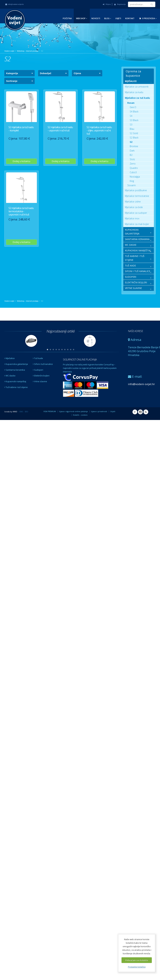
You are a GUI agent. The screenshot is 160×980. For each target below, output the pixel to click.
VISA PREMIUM (50, 411)
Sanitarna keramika (15, 370)
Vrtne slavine (40, 381)
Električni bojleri (41, 376)
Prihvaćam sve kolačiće (137, 960)
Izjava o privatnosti (99, 411)
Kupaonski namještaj (15, 381)
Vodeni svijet (9, 51)
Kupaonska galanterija (16, 364)
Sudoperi (38, 370)
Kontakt (130, 18)
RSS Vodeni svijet (146, 412)
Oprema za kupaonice (133, 73)
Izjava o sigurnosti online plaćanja (73, 411)
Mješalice (9, 358)
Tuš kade (38, 358)
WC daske (10, 376)
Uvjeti (118, 18)
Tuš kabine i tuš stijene (16, 387)
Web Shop (82, 18)
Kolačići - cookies (80, 415)
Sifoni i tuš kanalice (43, 364)
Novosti (96, 18)
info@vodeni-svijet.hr (14, 4)
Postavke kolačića (137, 967)
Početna (67, 18)
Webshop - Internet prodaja (28, 51)
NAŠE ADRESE (135, 331)
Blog (108, 18)
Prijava (107, 4)
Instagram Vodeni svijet (140, 412)
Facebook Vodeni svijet (135, 412)
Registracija (120, 4)
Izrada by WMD (11, 412)
